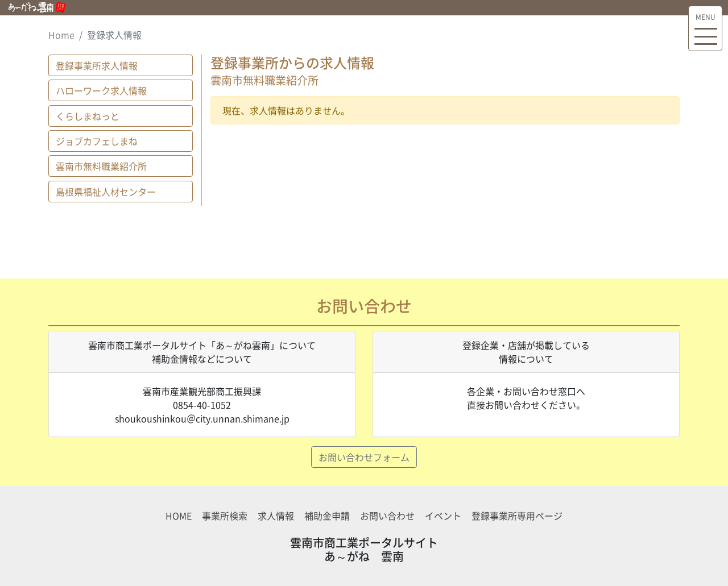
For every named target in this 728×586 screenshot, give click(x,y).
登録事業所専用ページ (517, 516)
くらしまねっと (88, 116)
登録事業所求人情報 (97, 65)
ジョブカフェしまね (97, 141)
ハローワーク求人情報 (101, 90)
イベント (443, 516)
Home (61, 35)
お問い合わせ (387, 516)
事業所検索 (225, 516)
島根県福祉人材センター (106, 192)
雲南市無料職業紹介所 (101, 166)
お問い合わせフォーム (364, 457)
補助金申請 (327, 516)
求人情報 (276, 516)
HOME (179, 516)
